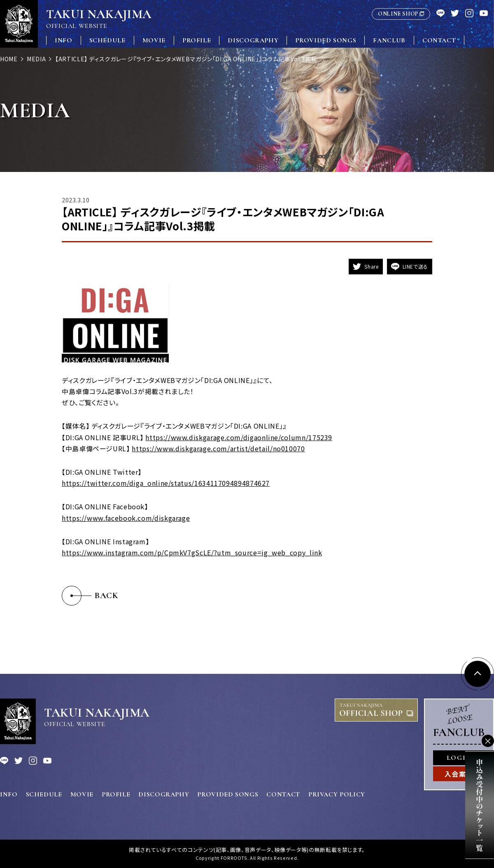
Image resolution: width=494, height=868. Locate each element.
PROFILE (197, 40)
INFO (64, 40)
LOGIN (459, 758)
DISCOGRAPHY (253, 40)
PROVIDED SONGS (326, 40)
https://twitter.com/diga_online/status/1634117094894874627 (166, 483)
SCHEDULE (107, 40)
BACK (107, 595)
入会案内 (459, 774)
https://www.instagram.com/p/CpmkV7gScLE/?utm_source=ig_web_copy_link (192, 552)
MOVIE (154, 40)
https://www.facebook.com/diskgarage (126, 518)
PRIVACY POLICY (337, 794)
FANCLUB (389, 40)
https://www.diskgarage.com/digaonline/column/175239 (239, 437)
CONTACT (439, 40)
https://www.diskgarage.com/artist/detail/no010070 (218, 448)
